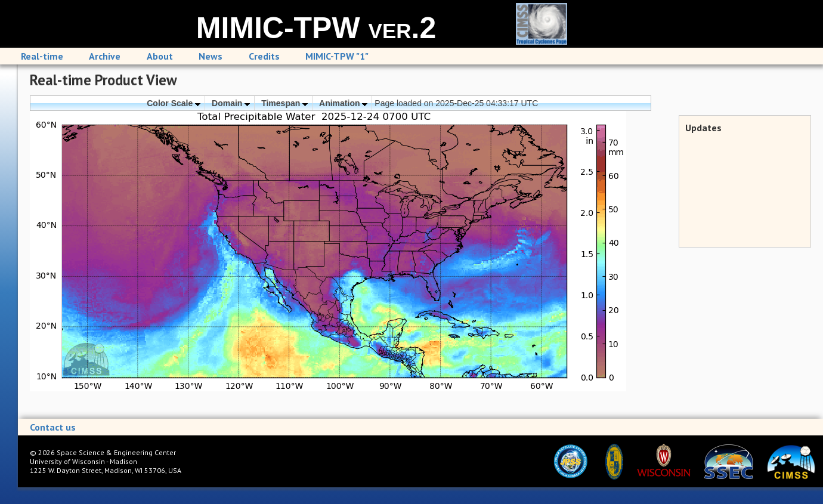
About (160, 56)
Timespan (284, 103)
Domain (231, 103)
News (211, 56)
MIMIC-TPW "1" (337, 56)
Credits (264, 56)
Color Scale (174, 103)
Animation (343, 103)
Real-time (42, 56)
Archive (105, 56)
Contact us (53, 427)
